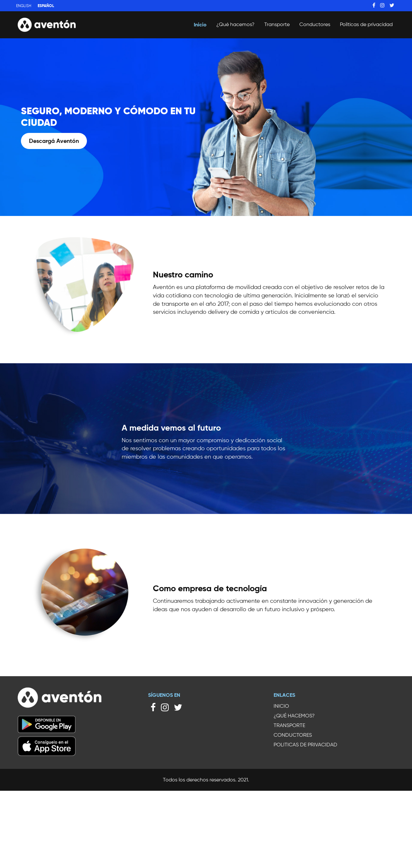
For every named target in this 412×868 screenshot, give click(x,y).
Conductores (315, 24)
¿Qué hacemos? (235, 24)
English (24, 6)
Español (46, 6)
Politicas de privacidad (366, 24)
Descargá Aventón (54, 141)
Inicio (200, 24)
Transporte (277, 24)
